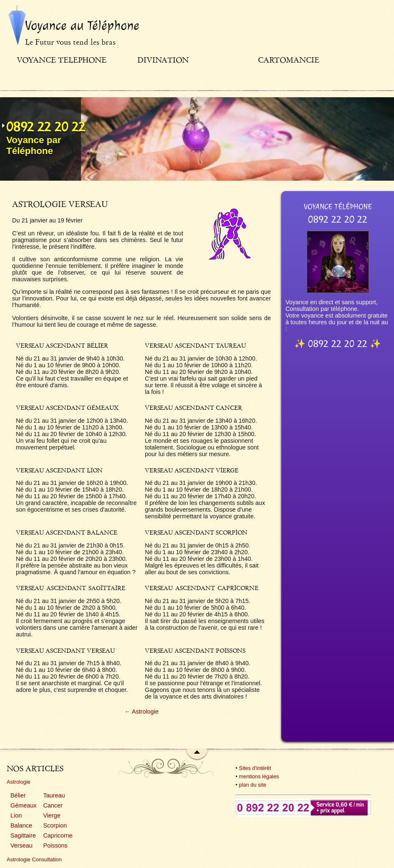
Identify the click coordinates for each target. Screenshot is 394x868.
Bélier (18, 795)
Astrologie (19, 782)
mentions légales (259, 776)
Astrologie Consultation (34, 859)
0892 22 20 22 (46, 127)
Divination (163, 60)
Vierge (52, 815)
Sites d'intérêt (255, 768)
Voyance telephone (62, 60)
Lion (16, 815)
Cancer (53, 805)
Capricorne (58, 835)
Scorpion (55, 825)
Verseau (21, 845)
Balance (21, 825)
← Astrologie (141, 712)
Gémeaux (23, 805)
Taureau (54, 795)
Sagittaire (23, 835)
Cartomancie (289, 60)
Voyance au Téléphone (82, 25)
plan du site (252, 785)
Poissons (55, 845)
